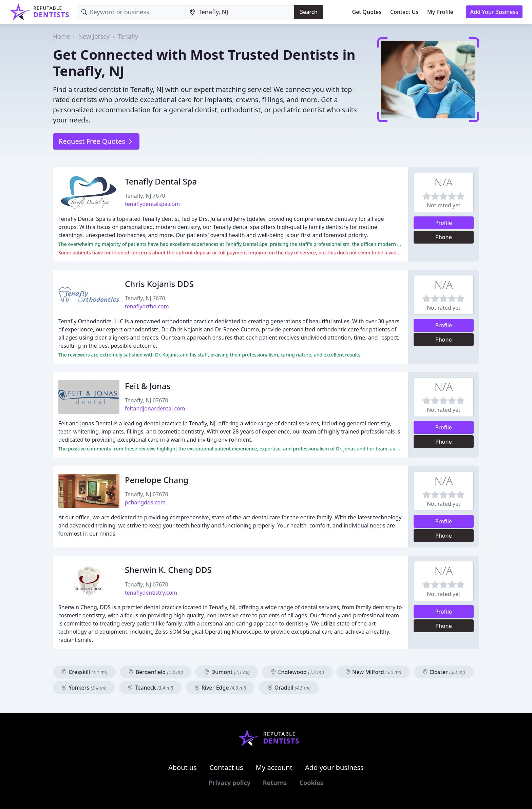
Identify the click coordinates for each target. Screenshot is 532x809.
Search (309, 12)
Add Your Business (494, 12)
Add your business (334, 767)
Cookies (311, 783)
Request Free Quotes (96, 141)
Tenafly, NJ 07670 (147, 400)
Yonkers (84, 688)
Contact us (226, 767)
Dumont (227, 672)
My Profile (440, 12)
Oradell (289, 688)
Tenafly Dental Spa (161, 181)
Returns (275, 783)
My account (274, 767)
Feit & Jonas (148, 386)
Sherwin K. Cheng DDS (168, 570)
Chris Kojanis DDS (159, 284)
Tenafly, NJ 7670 (145, 196)
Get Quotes (367, 12)
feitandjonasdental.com (155, 408)
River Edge (220, 688)
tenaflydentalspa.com (152, 204)
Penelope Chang (157, 480)
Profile (444, 223)
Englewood (297, 672)
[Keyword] (132, 12)
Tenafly (128, 36)
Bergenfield (156, 672)
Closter (444, 672)
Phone (444, 237)
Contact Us (404, 12)
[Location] (240, 12)
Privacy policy (230, 783)
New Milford (373, 672)
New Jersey (94, 36)
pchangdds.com (145, 502)
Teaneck (150, 688)
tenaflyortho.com (147, 306)
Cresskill (84, 672)
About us (183, 767)
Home (62, 36)
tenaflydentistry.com (151, 593)
